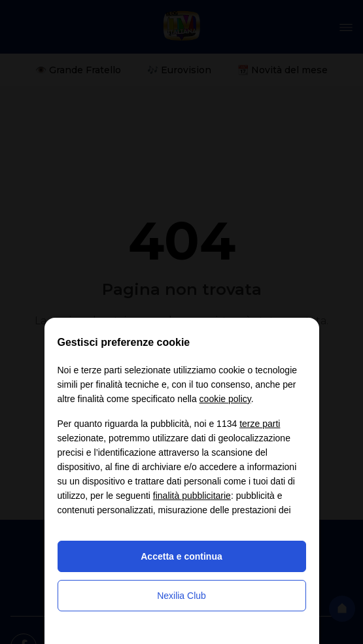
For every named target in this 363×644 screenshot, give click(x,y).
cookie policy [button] (225, 399)
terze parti (260, 424)
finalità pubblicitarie (192, 496)
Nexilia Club (181, 596)
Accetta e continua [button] (181, 556)
